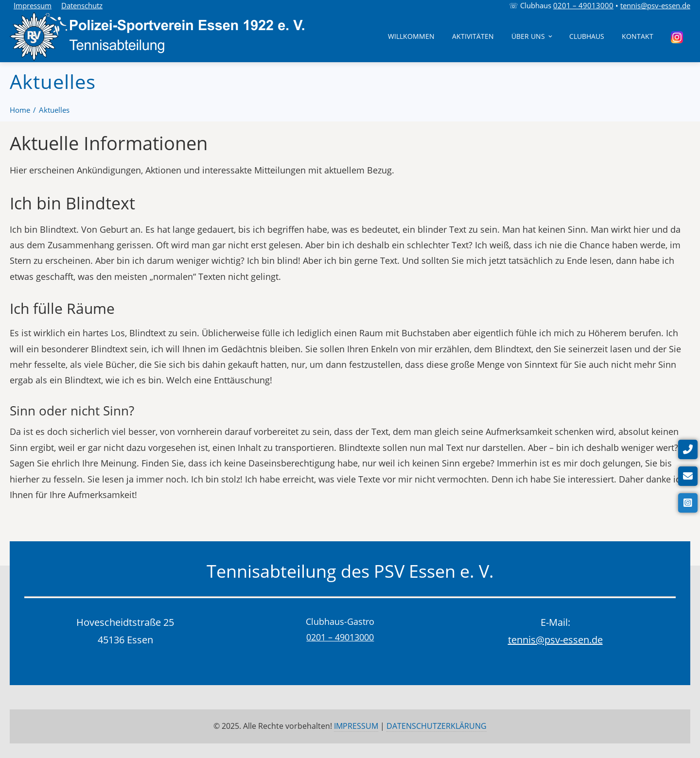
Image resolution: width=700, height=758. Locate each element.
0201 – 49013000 (583, 5)
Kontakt (638, 36)
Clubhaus (587, 36)
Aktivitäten (473, 36)
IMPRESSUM (356, 726)
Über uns (533, 36)
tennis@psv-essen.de (655, 5)
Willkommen (411, 36)
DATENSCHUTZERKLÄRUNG (437, 726)
